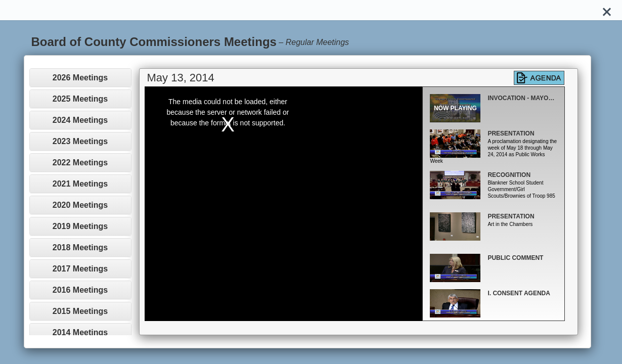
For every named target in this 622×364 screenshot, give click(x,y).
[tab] (80, 78)
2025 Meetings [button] (80, 99)
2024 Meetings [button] (80, 120)
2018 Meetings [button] (80, 247)
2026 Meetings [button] (80, 78)
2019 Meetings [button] (80, 226)
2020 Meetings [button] (80, 205)
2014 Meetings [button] (80, 332)
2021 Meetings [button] (80, 184)
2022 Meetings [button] (80, 163)
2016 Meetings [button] (80, 290)
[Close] (607, 10)
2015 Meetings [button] (80, 311)
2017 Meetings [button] (80, 269)
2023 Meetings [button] (80, 141)
